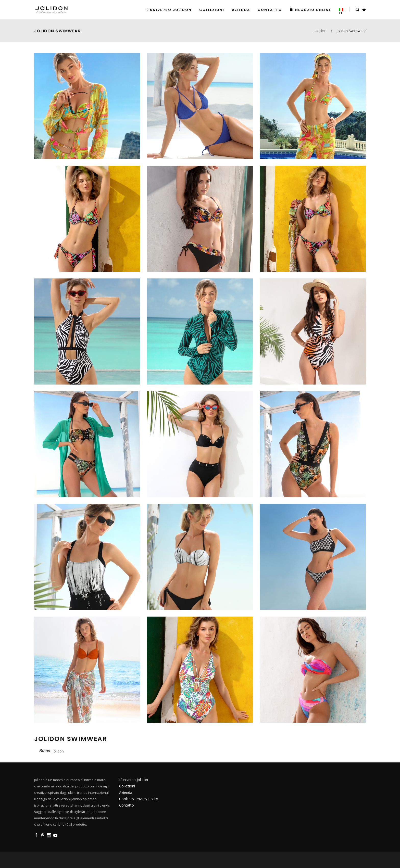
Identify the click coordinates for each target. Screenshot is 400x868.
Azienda (126, 792)
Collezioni (127, 786)
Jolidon (320, 31)
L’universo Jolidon (134, 780)
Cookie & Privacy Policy (139, 799)
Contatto (127, 805)
